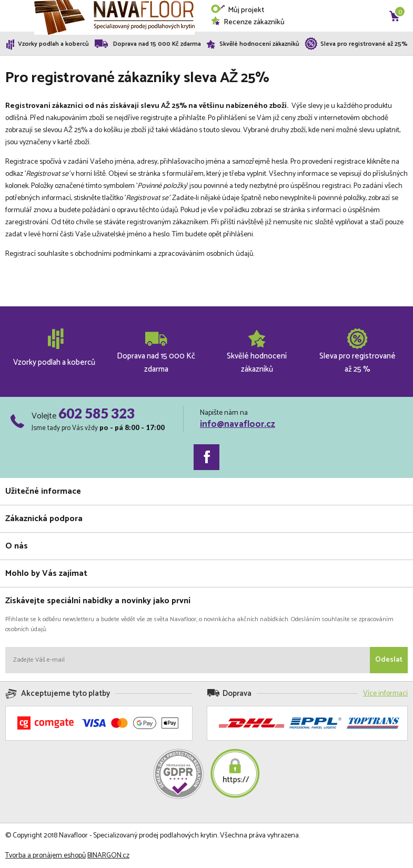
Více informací (385, 694)
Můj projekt (237, 10)
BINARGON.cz (108, 856)
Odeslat (389, 660)
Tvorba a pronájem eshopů (46, 856)
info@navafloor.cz (238, 424)
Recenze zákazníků (248, 22)
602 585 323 (97, 413)
